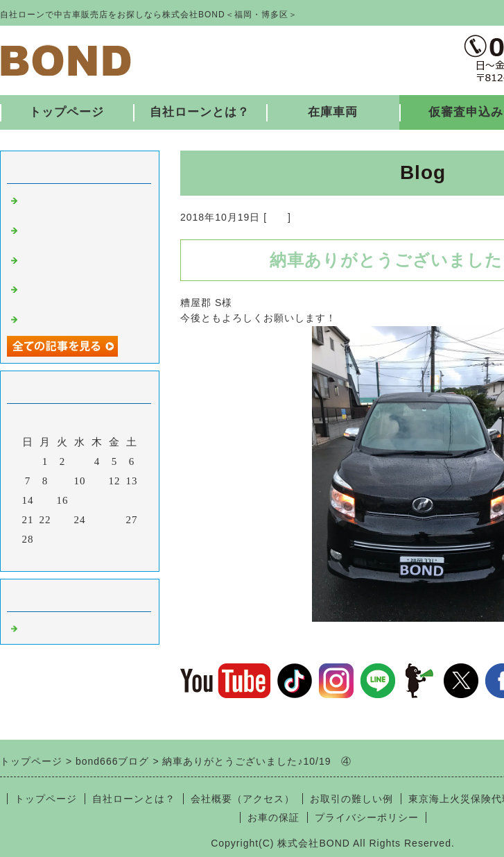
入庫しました (54, 318)
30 (63, 539)
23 (63, 520)
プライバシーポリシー (367, 817)
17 (80, 500)
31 (80, 539)
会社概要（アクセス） (243, 799)
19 (115, 500)
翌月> (108, 557)
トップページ (67, 112)
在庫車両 (333, 112)
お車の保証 (273, 817)
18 (97, 500)
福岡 (277, 217)
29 (45, 539)
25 (97, 520)
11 (97, 481)
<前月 (51, 557)
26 (115, 520)
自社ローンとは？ (200, 112)
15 (45, 500)
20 (132, 500)
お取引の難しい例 (351, 799)
